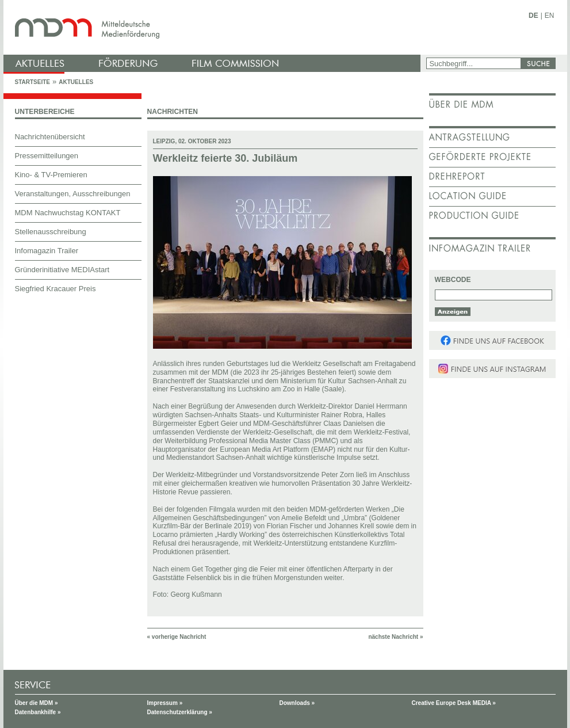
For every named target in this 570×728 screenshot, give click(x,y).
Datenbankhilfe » (38, 712)
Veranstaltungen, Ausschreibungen (73, 194)
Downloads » (297, 703)
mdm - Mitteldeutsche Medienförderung (213, 27)
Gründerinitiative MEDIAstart (62, 270)
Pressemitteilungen (47, 156)
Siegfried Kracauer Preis (56, 289)
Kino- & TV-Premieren (51, 175)
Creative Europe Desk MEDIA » (454, 703)
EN (550, 16)
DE (533, 16)
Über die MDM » (37, 703)
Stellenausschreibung (51, 232)
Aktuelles (76, 82)
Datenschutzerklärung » (180, 712)
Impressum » (165, 703)
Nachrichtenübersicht (50, 137)
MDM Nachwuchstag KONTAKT (68, 213)
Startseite (32, 82)
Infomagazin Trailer (47, 251)
